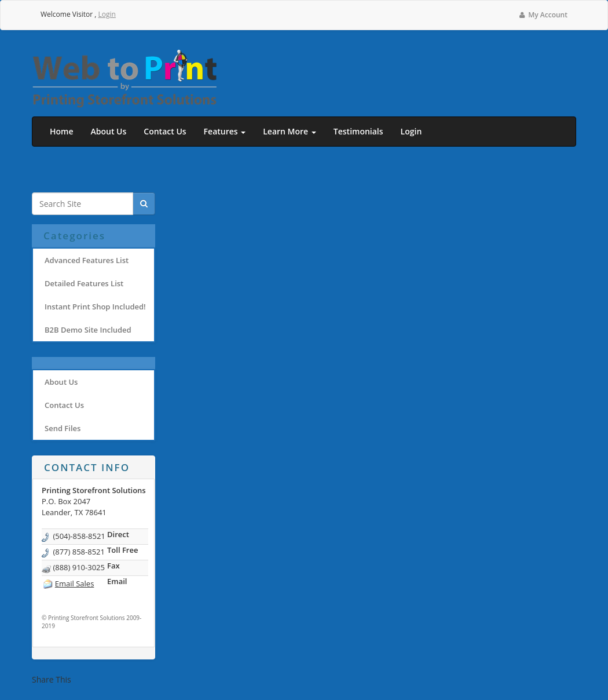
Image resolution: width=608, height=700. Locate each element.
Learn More (290, 131)
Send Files (63, 428)
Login (107, 14)
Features (225, 131)
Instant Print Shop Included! (95, 307)
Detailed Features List (84, 283)
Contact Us (165, 131)
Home (62, 131)
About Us (109, 131)
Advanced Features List (87, 260)
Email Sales (75, 584)
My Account (543, 15)
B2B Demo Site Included (88, 330)
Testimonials (358, 131)
